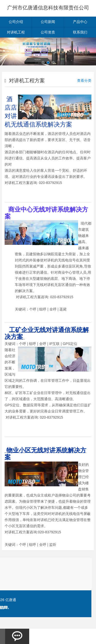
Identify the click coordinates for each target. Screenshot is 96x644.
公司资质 (48, 32)
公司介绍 (16, 22)
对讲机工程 (16, 32)
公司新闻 (48, 22)
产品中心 (80, 22)
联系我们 (80, 32)
